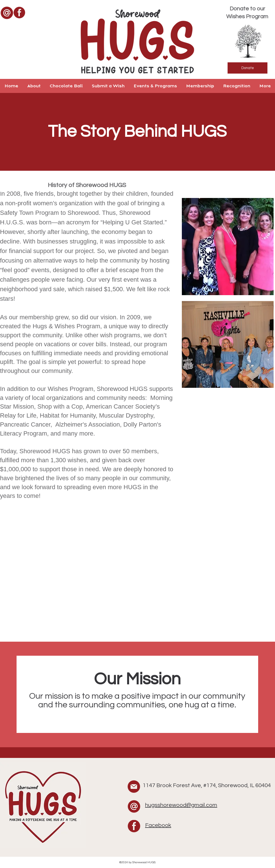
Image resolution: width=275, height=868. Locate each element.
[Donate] (247, 68)
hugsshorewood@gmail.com (181, 805)
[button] (34, 86)
